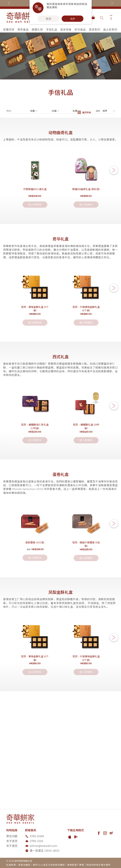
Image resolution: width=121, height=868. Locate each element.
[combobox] (102, 18)
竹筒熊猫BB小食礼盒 (35, 211)
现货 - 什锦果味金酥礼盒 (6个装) (86, 351)
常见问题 (12, 836)
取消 (48, 19)
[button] (114, 181)
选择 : (98, 111)
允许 (73, 19)
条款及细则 (24, 865)
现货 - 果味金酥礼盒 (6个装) (35, 351)
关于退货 (12, 846)
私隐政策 (11, 865)
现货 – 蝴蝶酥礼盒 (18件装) (86, 491)
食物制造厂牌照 (76, 865)
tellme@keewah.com (43, 846)
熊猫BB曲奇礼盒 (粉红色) (86, 211)
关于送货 (12, 841)
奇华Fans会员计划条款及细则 (49, 865)
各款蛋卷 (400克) (35, 631)
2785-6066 (37, 836)
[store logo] (22, 18)
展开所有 (84, 111)
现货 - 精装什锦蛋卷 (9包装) (86, 631)
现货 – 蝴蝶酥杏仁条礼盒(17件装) (35, 491)
